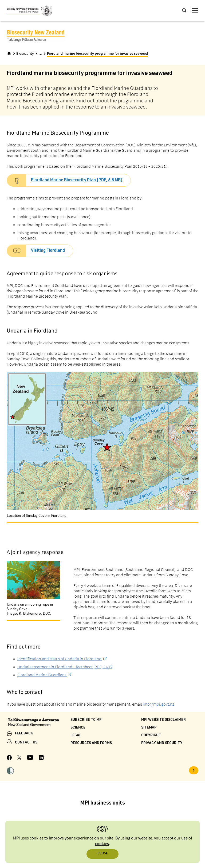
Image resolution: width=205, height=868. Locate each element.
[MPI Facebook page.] (9, 758)
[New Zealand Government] (39, 723)
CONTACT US (26, 743)
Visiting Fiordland (48, 251)
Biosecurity (25, 54)
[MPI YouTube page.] (30, 758)
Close (103, 854)
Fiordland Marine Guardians (42, 675)
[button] (10, 771)
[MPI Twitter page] (19, 758)
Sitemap (149, 728)
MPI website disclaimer (163, 720)
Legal (76, 735)
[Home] (9, 53)
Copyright (151, 735)
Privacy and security (162, 743)
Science (78, 728)
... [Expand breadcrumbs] (40, 53)
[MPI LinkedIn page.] (41, 758)
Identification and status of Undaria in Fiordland (60, 659)
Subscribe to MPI (86, 720)
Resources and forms (91, 743)
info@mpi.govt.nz (158, 704)
